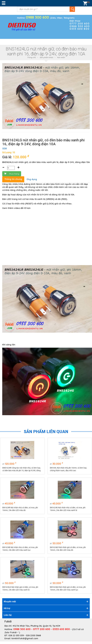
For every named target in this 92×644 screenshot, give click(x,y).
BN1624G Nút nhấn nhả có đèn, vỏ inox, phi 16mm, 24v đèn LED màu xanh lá (68, 509)
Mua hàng (12, 174)
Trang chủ (31, 57)
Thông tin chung (13, 179)
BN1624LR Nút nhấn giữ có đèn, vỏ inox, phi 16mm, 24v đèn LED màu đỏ (68, 549)
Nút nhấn (61, 57)
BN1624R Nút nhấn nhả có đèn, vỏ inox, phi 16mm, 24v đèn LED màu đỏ (20, 509)
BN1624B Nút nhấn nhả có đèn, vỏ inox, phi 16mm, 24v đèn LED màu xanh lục (20, 549)
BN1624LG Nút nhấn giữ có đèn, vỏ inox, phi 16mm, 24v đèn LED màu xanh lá (20, 588)
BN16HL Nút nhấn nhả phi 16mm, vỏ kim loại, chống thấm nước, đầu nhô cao (68, 469)
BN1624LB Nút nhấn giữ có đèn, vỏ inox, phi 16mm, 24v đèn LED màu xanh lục (68, 588)
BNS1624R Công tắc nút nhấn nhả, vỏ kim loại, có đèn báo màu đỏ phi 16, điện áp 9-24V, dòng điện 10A (22, 469)
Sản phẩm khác (46, 57)
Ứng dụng (32, 179)
